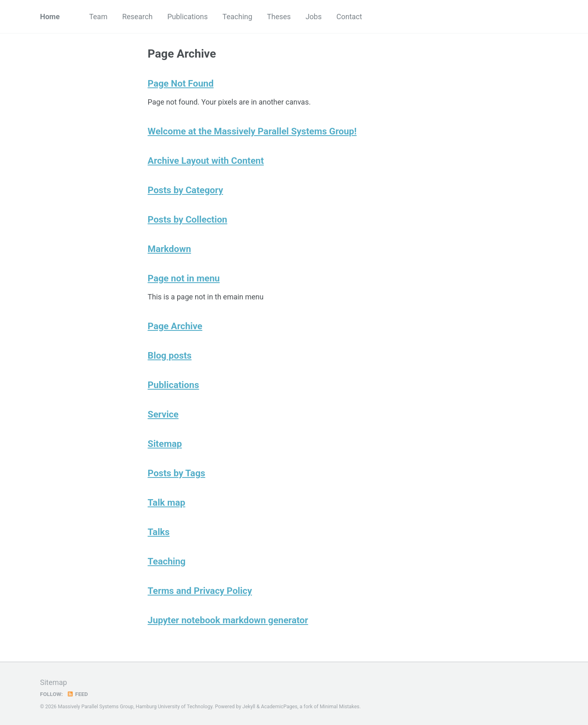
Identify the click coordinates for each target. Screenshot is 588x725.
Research (137, 17)
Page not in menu (184, 278)
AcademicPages (279, 707)
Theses (279, 17)
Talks (159, 532)
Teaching (237, 17)
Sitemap (165, 444)
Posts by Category (186, 190)
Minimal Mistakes (340, 707)
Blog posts (170, 355)
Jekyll (249, 707)
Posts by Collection (188, 219)
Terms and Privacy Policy (200, 591)
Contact (349, 17)
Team (98, 17)
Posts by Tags (177, 473)
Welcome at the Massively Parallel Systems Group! (252, 131)
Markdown (169, 249)
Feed (77, 694)
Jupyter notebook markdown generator (228, 620)
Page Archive (175, 326)
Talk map (167, 502)
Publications (188, 17)
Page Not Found (181, 83)
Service (163, 414)
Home (50, 17)
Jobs (314, 17)
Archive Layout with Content (206, 161)
